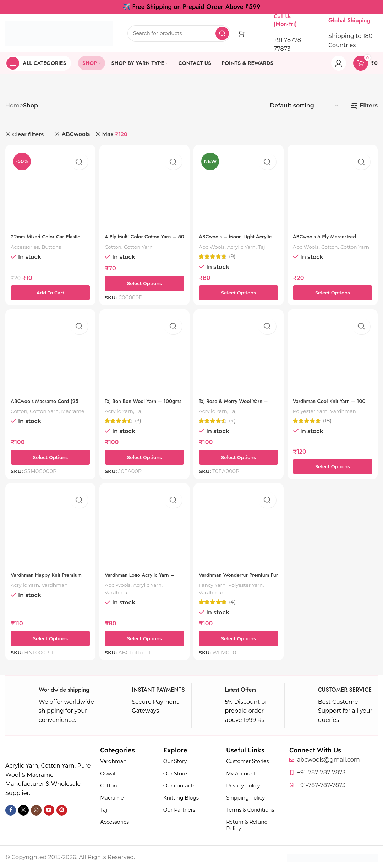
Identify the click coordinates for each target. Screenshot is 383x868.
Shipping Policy (245, 797)
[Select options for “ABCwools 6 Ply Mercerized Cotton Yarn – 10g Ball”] (334, 290)
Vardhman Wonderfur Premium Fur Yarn (228, 578)
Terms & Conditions (250, 809)
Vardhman (351, 409)
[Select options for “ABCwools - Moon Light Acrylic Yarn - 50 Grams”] (239, 290)
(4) (234, 419)
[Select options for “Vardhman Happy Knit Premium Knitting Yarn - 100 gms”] (49, 637)
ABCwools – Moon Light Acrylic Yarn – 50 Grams (232, 238)
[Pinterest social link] (62, 809)
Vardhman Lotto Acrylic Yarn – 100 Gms (144, 578)
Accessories (26, 244)
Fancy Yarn (215, 584)
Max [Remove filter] (115, 134)
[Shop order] (305, 106)
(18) (330, 419)
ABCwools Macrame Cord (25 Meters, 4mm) (48, 403)
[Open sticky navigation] (38, 63)
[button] (49, 290)
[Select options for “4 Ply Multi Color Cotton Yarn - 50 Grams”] (144, 281)
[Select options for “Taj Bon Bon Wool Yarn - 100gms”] (144, 455)
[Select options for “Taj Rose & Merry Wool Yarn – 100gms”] (239, 455)
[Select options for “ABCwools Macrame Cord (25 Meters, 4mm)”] (49, 455)
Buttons (55, 244)
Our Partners (179, 809)
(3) (139, 419)
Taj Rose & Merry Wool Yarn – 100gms (239, 403)
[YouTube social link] (49, 809)
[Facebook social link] (11, 809)
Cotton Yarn (142, 244)
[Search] (179, 33)
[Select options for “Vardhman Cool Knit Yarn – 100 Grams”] (334, 465)
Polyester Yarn (314, 409)
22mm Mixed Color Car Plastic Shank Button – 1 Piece (49, 238)
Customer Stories (247, 761)
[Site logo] (59, 33)
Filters (369, 106)
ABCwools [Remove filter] (76, 134)
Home (14, 106)
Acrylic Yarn (247, 244)
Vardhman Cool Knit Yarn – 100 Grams (330, 403)
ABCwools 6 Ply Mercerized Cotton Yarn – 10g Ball (330, 238)
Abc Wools (215, 244)
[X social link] (23, 809)
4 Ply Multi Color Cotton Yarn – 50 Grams (142, 238)
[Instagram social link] (36, 809)
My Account (241, 773)
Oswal (108, 773)
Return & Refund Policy (247, 824)
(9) (234, 254)
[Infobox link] (52, 705)
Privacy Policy (243, 785)
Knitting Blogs (181, 797)
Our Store (175, 773)
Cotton (115, 244)
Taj (269, 244)
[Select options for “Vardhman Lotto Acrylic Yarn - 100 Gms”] (144, 637)
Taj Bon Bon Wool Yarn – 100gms (137, 403)
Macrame (23, 417)
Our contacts (179, 785)
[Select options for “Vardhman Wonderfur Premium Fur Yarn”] (239, 637)
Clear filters (28, 134)
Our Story (175, 761)
